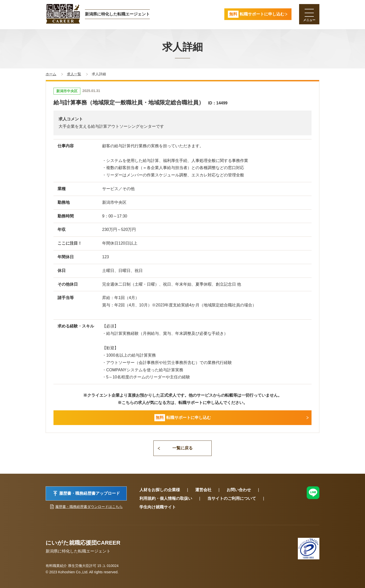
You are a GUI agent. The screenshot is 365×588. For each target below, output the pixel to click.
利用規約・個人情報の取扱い (166, 498)
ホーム (51, 74)
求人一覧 (74, 74)
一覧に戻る (182, 448)
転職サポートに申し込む (183, 418)
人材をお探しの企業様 (160, 490)
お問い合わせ (239, 490)
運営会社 (203, 490)
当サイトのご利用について (232, 498)
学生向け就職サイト (158, 507)
